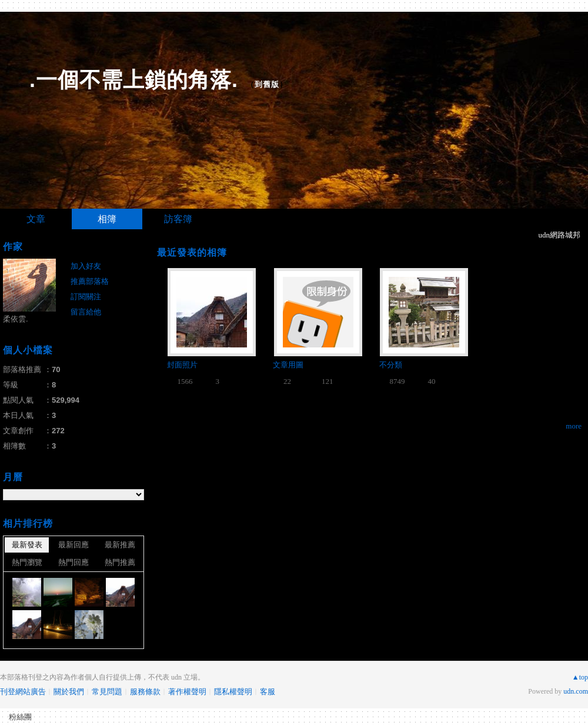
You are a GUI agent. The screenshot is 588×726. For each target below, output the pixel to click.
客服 (268, 692)
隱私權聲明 (233, 692)
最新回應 (73, 545)
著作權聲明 (187, 692)
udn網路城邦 (560, 235)
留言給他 (86, 312)
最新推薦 (120, 545)
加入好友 (86, 266)
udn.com (576, 691)
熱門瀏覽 (27, 562)
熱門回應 (73, 562)
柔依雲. (16, 319)
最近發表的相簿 (192, 252)
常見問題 (107, 692)
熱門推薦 (120, 562)
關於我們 (69, 692)
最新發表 (27, 545)
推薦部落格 (90, 281)
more (574, 426)
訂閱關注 (86, 297)
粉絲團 (20, 717)
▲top (580, 677)
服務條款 (145, 692)
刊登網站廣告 (23, 692)
